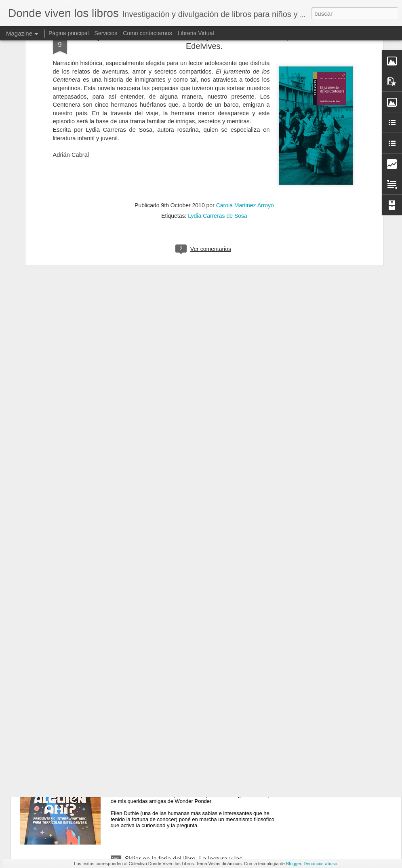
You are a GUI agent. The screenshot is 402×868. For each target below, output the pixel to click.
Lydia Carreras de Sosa (218, 145)
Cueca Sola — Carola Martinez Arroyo (180, 675)
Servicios (106, 33)
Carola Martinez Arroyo (245, 135)
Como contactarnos (148, 33)
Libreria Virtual (196, 33)
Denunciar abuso (320, 864)
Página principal (69, 33)
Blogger (294, 864)
